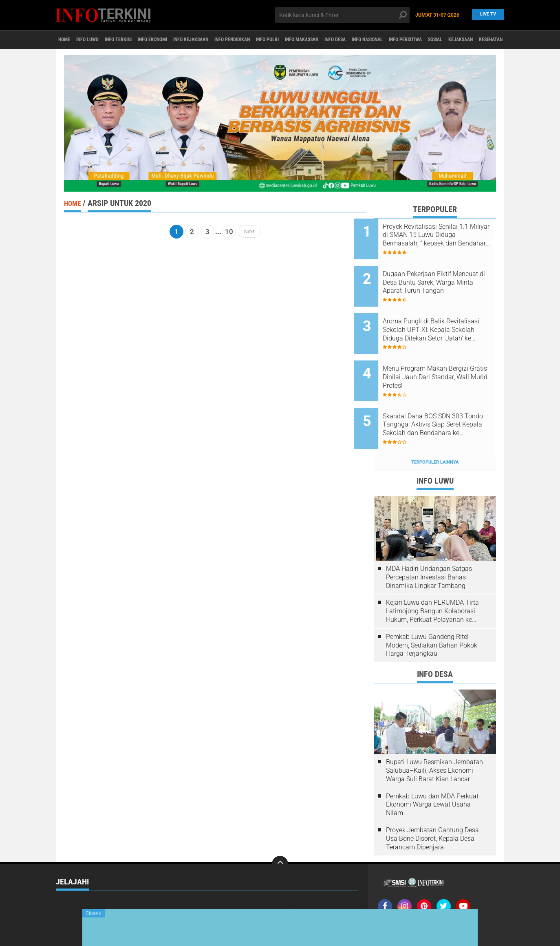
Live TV (486, 15)
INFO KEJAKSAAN (226, 40)
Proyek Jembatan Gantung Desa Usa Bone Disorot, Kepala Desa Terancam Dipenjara (432, 808)
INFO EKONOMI (179, 40)
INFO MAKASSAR (364, 40)
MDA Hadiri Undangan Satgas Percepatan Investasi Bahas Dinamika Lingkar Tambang (429, 546)
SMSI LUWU (297, 893)
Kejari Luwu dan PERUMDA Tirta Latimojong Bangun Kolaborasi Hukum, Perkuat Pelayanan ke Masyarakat (432, 580)
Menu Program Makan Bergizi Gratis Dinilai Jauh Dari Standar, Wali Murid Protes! (445, 359)
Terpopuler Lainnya (435, 431)
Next (249, 232)
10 (229, 232)
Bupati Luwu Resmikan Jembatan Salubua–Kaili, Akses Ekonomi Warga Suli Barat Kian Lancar (434, 739)
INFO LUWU (97, 40)
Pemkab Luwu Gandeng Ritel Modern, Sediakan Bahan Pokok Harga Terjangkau (432, 614)
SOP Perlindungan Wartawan (417, 905)
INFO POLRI (322, 40)
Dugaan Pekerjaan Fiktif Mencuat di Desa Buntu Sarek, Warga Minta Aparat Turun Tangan (445, 276)
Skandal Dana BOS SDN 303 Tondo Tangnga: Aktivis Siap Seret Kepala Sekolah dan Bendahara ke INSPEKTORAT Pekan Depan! (444, 400)
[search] (342, 15)
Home (67, 40)
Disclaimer (478, 894)
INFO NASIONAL (447, 40)
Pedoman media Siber (433, 894)
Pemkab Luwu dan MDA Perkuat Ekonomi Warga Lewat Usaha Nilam (432, 773)
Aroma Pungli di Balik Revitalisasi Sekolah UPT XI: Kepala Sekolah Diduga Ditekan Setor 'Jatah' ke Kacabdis (442, 318)
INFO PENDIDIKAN (278, 40)
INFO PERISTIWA (495, 40)
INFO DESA (406, 40)
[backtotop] (280, 833)
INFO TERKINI (136, 40)
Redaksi (390, 894)
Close (94, 913)
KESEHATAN (221, 893)
